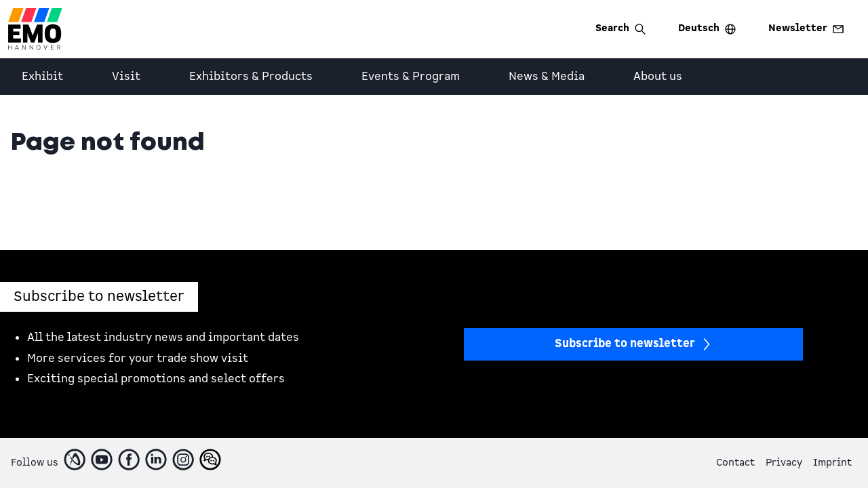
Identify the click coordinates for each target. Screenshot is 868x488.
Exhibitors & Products (251, 77)
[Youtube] (102, 460)
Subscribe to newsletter (634, 344)
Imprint (832, 463)
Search (620, 28)
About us (658, 77)
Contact (735, 463)
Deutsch (707, 28)
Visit (126, 77)
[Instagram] (183, 460)
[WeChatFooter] (210, 460)
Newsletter (806, 28)
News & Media (547, 77)
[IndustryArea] (75, 460)
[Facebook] (129, 460)
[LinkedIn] (156, 460)
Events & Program (411, 77)
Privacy (784, 463)
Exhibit (42, 77)
